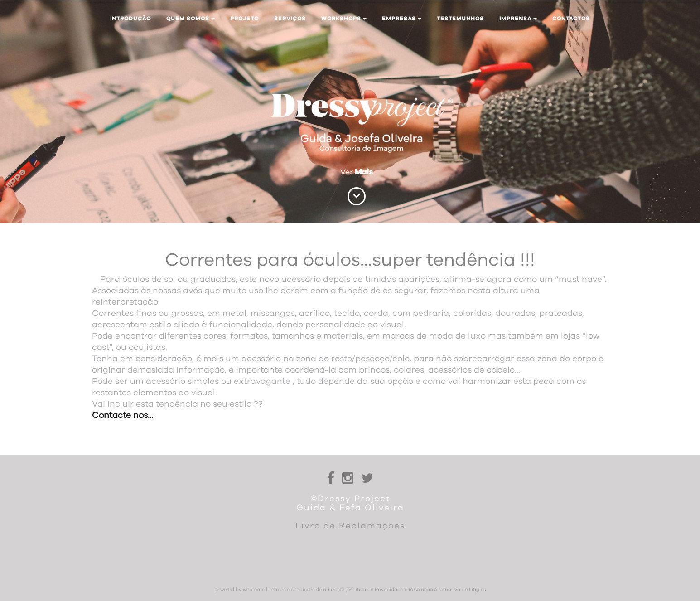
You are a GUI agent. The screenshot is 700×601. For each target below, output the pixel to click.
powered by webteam (239, 590)
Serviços (290, 19)
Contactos (571, 19)
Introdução (130, 19)
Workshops (344, 19)
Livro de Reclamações (350, 526)
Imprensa (518, 19)
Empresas (402, 19)
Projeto (244, 19)
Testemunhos (460, 19)
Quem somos (191, 19)
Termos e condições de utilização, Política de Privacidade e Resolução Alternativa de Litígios (377, 590)
